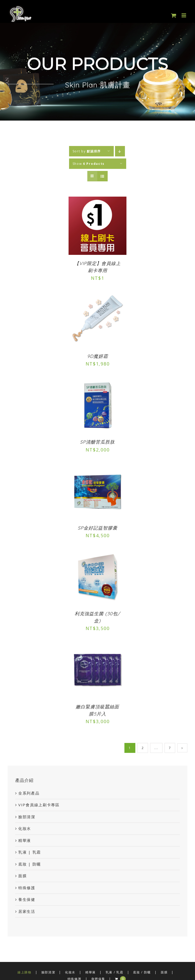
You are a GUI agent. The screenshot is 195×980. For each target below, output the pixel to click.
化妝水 (25, 828)
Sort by (87, 151)
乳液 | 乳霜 (30, 852)
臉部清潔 (27, 817)
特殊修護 (27, 888)
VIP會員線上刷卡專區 (39, 805)
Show (89, 164)
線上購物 (25, 972)
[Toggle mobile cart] (174, 15)
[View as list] (102, 176)
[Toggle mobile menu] (184, 15)
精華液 (25, 840)
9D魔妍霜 (97, 356)
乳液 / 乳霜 (115, 972)
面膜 (22, 876)
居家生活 (27, 911)
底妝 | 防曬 (30, 864)
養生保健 (27, 899)
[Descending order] (120, 151)
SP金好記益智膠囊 (97, 528)
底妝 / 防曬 (142, 972)
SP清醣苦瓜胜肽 (97, 442)
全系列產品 (29, 793)
